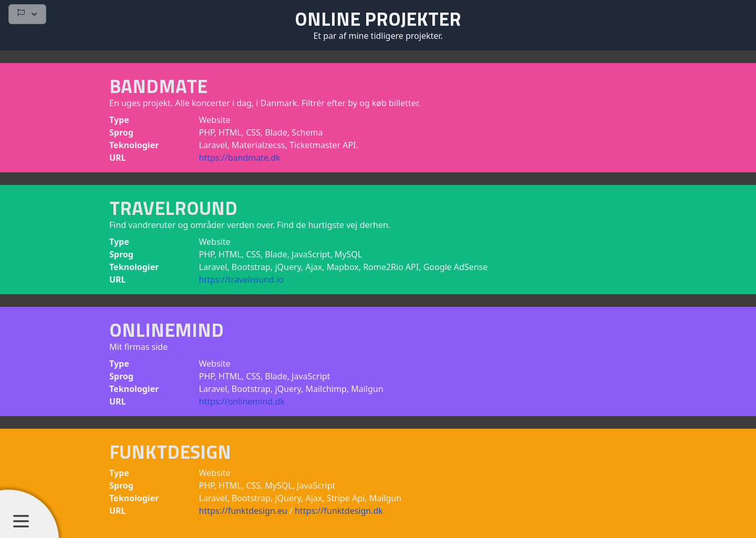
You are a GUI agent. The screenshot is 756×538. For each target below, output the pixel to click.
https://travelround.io (241, 280)
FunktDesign (170, 452)
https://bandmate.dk (240, 158)
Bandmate (158, 86)
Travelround (173, 208)
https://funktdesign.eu (244, 511)
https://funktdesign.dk (339, 511)
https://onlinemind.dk (242, 401)
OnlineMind (167, 330)
